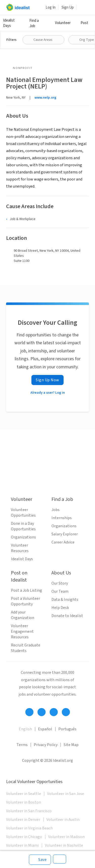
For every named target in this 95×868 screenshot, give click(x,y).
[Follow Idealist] (29, 712)
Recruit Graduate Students (26, 648)
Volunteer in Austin (63, 820)
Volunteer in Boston (24, 802)
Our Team (60, 591)
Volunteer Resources (20, 548)
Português (67, 729)
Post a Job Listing (26, 590)
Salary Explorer (65, 534)
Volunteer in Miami (22, 845)
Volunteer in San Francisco (29, 811)
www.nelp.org (45, 98)
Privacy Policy (46, 745)
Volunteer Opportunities (23, 513)
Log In (51, 7)
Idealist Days (9, 23)
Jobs (55, 510)
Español (45, 729)
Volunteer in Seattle (24, 794)
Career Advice (63, 542)
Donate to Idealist (67, 616)
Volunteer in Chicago (24, 837)
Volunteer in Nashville (64, 845)
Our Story (60, 583)
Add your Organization (23, 615)
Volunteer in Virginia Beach (29, 828)
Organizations (23, 537)
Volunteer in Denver (23, 820)
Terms (22, 745)
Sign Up (68, 7)
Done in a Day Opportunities (23, 526)
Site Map (71, 745)
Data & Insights (65, 600)
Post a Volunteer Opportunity (25, 601)
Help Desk (60, 608)
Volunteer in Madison (66, 837)
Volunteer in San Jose (66, 794)
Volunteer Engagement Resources (22, 631)
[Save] (40, 860)
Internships (62, 518)
